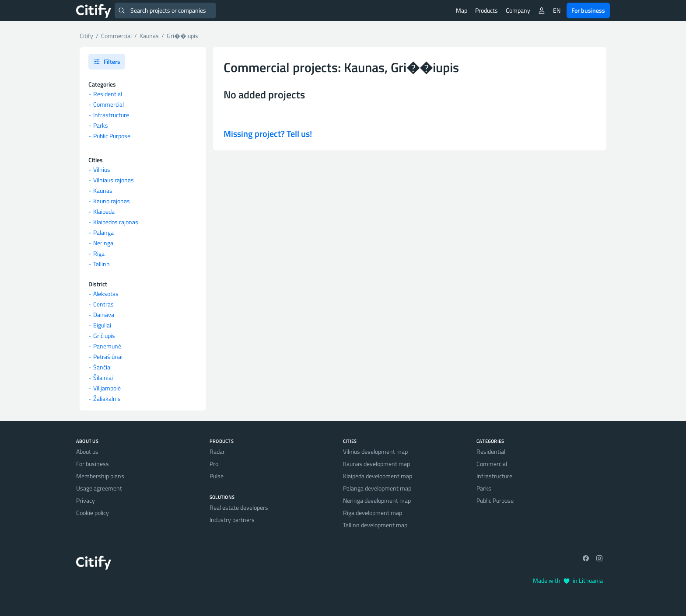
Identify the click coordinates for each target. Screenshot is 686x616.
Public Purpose (112, 136)
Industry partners (232, 520)
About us (87, 451)
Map (462, 10)
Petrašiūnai (108, 357)
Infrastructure (111, 115)
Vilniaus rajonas (114, 180)
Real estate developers (239, 507)
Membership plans (100, 476)
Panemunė (107, 346)
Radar (217, 451)
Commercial (108, 104)
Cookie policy (93, 513)
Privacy (86, 500)
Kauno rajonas (112, 201)
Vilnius (102, 169)
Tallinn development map (375, 525)
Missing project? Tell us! (268, 134)
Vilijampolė (107, 388)
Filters (107, 61)
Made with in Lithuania (568, 580)
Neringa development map (377, 500)
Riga (99, 253)
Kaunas (103, 190)
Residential (108, 94)
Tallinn (101, 264)
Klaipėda (104, 211)
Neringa (103, 243)
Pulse (217, 476)
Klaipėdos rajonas (116, 222)
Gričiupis (104, 336)
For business (588, 10)
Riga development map (373, 513)
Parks (101, 125)
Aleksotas (106, 294)
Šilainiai (103, 378)
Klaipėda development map (378, 476)
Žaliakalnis (107, 398)
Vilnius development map (375, 451)
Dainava (104, 315)
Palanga (103, 232)
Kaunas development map (376, 464)
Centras (103, 304)
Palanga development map (377, 488)
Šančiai (102, 367)
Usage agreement (99, 488)
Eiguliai (102, 325)
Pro (214, 464)
